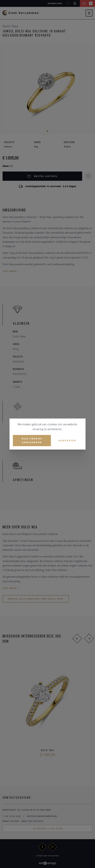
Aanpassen (67, 440)
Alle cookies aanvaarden (32, 441)
